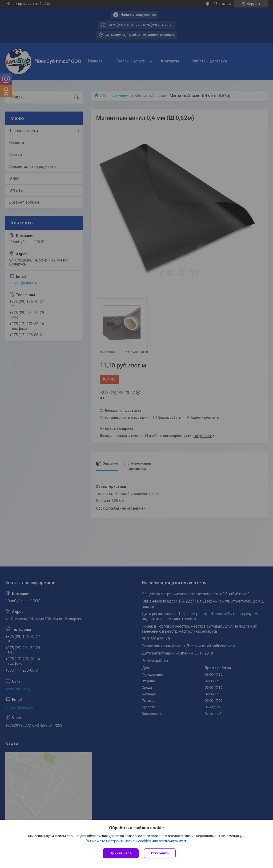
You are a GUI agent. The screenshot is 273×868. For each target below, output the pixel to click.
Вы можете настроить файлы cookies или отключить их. (135, 841)
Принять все (121, 853)
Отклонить (160, 853)
